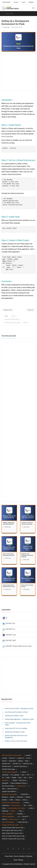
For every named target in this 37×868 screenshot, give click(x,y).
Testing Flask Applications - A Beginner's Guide (19, 719)
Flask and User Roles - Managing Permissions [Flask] (9, 555)
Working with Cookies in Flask (14, 716)
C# (3, 778)
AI (5, 618)
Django (21, 761)
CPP (28, 775)
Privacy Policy (9, 856)
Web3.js (18, 800)
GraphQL (20, 814)
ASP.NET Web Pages (9, 769)
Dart (25, 778)
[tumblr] (29, 849)
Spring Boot (12, 761)
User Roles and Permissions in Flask (16, 712)
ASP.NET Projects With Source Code (17, 646)
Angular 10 (21, 758)
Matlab (14, 778)
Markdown (5, 811)
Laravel (13, 316)
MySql (15, 780)
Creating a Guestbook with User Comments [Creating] (27, 523)
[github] (24, 849)
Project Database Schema (18, 783)
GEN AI (4, 819)
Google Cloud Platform (9, 791)
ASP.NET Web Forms (20, 766)
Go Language (15, 775)
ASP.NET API (9, 624)
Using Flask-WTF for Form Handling (16, 728)
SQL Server (23, 780)
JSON (30, 805)
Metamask (20, 797)
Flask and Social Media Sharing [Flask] (27, 586)
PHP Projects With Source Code (12, 830)
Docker (27, 803)
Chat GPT (25, 817)
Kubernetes (6, 805)
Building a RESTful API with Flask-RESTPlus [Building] (9, 523)
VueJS (28, 758)
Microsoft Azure (12, 789)
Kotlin (8, 778)
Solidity (28, 797)
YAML (4, 808)
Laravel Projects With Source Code (13, 828)
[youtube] (18, 849)
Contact (16, 2)
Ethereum (5, 797)
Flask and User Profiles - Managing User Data (19, 708)
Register (31, 2)
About (16, 860)
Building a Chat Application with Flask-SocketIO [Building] (27, 555)
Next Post (31, 310)
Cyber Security (23, 822)
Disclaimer (29, 856)
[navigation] (33, 8)
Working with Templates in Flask (15, 732)
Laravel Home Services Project (12, 323)
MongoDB (5, 783)
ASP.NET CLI (9, 629)
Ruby (20, 778)
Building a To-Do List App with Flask (16, 741)
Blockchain (25, 794)
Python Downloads (7, 137)
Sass (21, 811)
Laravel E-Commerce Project (12, 319)
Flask (27, 761)
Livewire (25, 323)
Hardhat (4, 800)
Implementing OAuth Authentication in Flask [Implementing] (9, 586)
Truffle (11, 800)
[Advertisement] (18, 72)
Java (23, 775)
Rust (30, 778)
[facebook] (8, 849)
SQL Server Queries (8, 786)
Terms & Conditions (19, 856)
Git (24, 819)
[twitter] (13, 849)
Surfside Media (18, 27)
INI (25, 805)
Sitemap (21, 860)
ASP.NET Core (9, 635)
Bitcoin (12, 797)
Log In (24, 2)
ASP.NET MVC (9, 641)
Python (24, 772)
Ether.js (25, 800)
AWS (4, 789)
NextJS (4, 761)
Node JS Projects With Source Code (13, 836)
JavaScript (5, 775)
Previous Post (8, 310)
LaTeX (31, 808)
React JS (12, 758)
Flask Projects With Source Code (12, 833)
